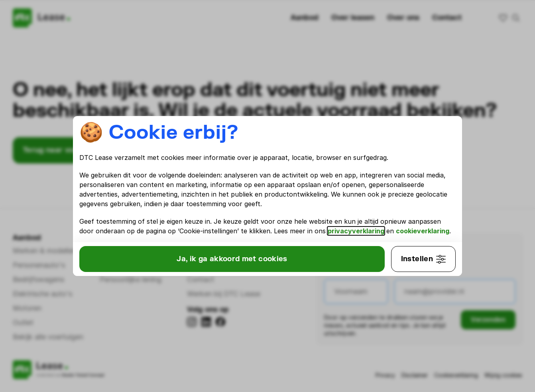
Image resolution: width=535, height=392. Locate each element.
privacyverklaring (407, 226)
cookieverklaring (132, 236)
